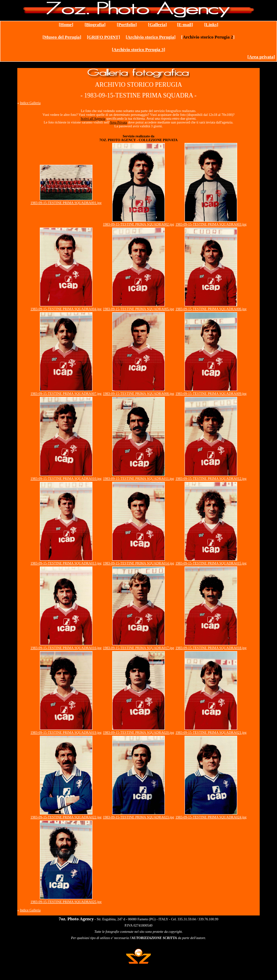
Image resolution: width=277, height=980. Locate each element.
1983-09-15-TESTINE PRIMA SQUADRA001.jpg (66, 203)
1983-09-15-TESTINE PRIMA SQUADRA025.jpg (66, 902)
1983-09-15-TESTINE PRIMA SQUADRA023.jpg (138, 817)
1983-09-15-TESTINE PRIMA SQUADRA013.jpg (66, 563)
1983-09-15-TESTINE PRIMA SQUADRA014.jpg (138, 563)
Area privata (261, 57)
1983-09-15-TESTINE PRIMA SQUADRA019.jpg (66, 732)
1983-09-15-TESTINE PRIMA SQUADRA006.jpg (211, 309)
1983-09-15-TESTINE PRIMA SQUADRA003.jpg (211, 224)
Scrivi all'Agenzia (93, 118)
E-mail (185, 24)
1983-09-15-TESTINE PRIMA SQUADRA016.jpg (66, 648)
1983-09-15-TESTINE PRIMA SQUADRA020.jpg (138, 732)
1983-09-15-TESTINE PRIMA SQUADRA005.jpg (138, 309)
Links (211, 24)
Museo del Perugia (62, 37)
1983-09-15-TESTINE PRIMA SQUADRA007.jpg (66, 394)
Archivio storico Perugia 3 (138, 49)
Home (66, 24)
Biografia (95, 24)
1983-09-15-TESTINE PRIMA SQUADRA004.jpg (66, 309)
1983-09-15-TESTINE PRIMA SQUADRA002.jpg (138, 224)
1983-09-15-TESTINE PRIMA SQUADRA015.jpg (211, 563)
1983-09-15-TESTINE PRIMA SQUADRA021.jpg (211, 732)
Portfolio (127, 24)
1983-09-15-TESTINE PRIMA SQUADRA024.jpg (211, 817)
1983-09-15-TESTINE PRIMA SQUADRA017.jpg (138, 648)
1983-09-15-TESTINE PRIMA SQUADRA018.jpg (211, 648)
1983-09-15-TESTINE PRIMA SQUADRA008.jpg (138, 394)
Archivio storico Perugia (151, 37)
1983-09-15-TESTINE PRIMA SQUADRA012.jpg (211, 479)
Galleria (158, 24)
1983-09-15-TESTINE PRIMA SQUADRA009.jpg (211, 394)
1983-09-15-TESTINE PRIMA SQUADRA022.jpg (66, 817)
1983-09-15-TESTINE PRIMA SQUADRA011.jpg (139, 479)
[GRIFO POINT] (104, 37)
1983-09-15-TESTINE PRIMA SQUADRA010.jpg (66, 479)
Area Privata (118, 122)
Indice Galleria (30, 103)
